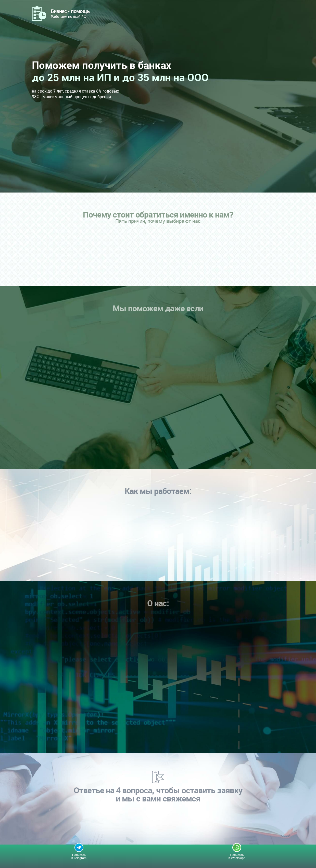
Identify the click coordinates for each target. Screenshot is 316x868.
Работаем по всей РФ (70, 13)
